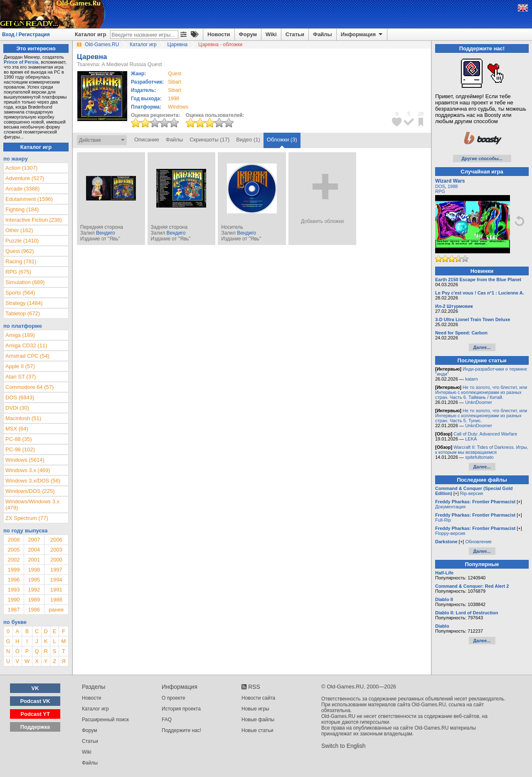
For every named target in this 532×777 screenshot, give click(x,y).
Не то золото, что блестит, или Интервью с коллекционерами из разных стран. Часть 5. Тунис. (481, 416)
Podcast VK (35, 701)
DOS (440, 186)
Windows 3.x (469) (28, 470)
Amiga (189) (20, 335)
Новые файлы (258, 720)
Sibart (174, 82)
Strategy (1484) (24, 303)
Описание (147, 140)
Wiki (271, 34)
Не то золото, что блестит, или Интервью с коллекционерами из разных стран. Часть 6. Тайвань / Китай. (481, 392)
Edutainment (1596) (29, 199)
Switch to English (344, 746)
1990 (14, 600)
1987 (14, 610)
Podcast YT (35, 714)
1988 (56, 600)
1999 (14, 570)
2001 (34, 560)
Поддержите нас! (181, 730)
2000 (56, 560)
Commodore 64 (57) (30, 387)
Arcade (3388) (22, 189)
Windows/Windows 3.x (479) (32, 505)
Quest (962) (20, 251)
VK (35, 688)
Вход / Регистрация (26, 35)
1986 (34, 610)
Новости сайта (258, 698)
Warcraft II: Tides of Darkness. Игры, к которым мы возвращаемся (482, 450)
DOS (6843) (20, 397)
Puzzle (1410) (22, 241)
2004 (34, 550)
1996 (14, 580)
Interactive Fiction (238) (34, 220)
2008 (14, 540)
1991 (56, 590)
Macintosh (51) (23, 418)
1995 (34, 580)
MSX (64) (17, 429)
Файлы (323, 34)
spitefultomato (479, 457)
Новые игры (255, 709)
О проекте (174, 698)
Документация (450, 507)
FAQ (167, 720)
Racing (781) (21, 261)
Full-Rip (443, 520)
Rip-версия (472, 493)
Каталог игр (90, 34)
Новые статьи (257, 730)
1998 (174, 99)
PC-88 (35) (19, 439)
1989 (34, 600)
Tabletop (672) (23, 313)
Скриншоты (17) (209, 140)
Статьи (295, 34)
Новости (219, 34)
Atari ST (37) (21, 377)
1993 (14, 590)
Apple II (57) (20, 366)
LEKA (471, 439)
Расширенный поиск (105, 720)
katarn (472, 379)
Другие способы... (482, 158)
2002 (14, 560)
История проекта (181, 709)
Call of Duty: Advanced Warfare (485, 434)
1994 (56, 580)
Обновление (478, 542)
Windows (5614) (25, 460)
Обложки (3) (282, 140)
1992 (34, 590)
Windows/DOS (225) (30, 491)
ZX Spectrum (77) (27, 518)
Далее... (482, 347)
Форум (248, 34)
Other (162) (19, 230)
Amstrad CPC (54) (27, 356)
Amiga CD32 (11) (26, 345)
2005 (14, 550)
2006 (56, 540)
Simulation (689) (25, 282)
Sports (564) (20, 293)
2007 (34, 540)
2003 (56, 550)
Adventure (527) (25, 178)
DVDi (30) (17, 408)
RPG (440, 191)
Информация (362, 35)
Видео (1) (248, 140)
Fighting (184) (22, 209)
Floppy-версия (450, 533)
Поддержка (35, 727)
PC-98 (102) (20, 449)
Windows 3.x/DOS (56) (33, 481)
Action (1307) (21, 168)
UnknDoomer (479, 402)
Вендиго (106, 233)
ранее (56, 610)
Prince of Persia (21, 62)
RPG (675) (18, 272)
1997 (56, 570)
